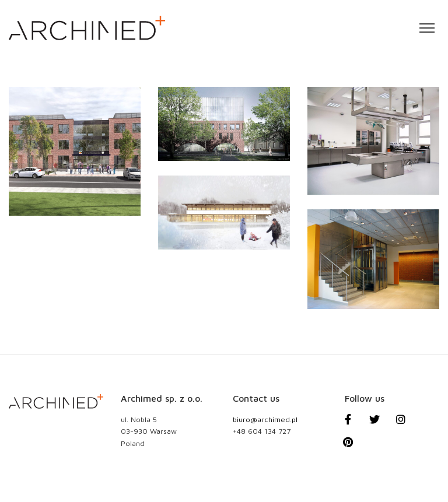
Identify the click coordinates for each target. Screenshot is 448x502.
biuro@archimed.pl (265, 419)
